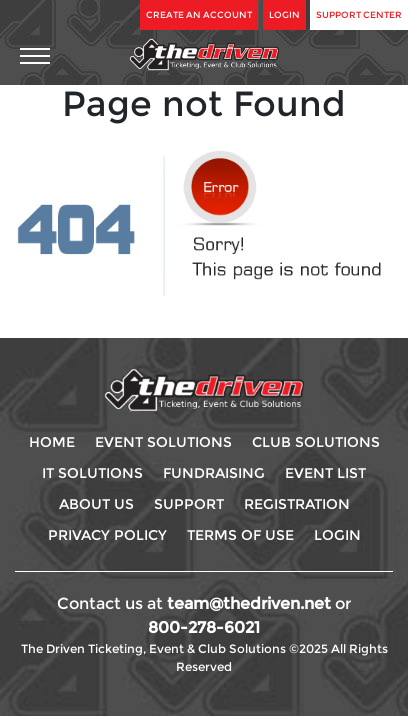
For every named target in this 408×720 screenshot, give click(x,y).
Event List (325, 473)
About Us (96, 504)
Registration (297, 504)
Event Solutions (163, 442)
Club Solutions (316, 442)
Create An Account (199, 14)
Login (284, 14)
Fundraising (214, 473)
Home (52, 442)
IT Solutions (92, 473)
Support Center (359, 14)
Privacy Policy (107, 535)
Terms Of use (240, 535)
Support (189, 504)
